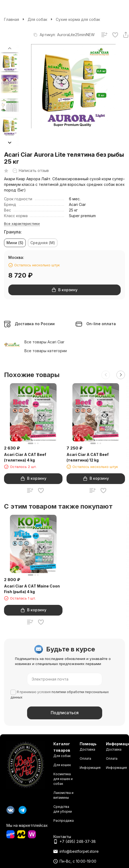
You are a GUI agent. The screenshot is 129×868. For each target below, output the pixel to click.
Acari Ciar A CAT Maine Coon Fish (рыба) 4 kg (32, 589)
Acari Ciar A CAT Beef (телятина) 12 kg (88, 457)
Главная (12, 19)
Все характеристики (22, 224)
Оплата (85, 758)
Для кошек (62, 765)
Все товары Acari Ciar (44, 342)
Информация (90, 768)
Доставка (87, 749)
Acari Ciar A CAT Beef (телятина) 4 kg (25, 457)
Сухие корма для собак (78, 19)
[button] (10, 143)
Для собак (37, 19)
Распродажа (64, 821)
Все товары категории (46, 351)
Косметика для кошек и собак (63, 779)
